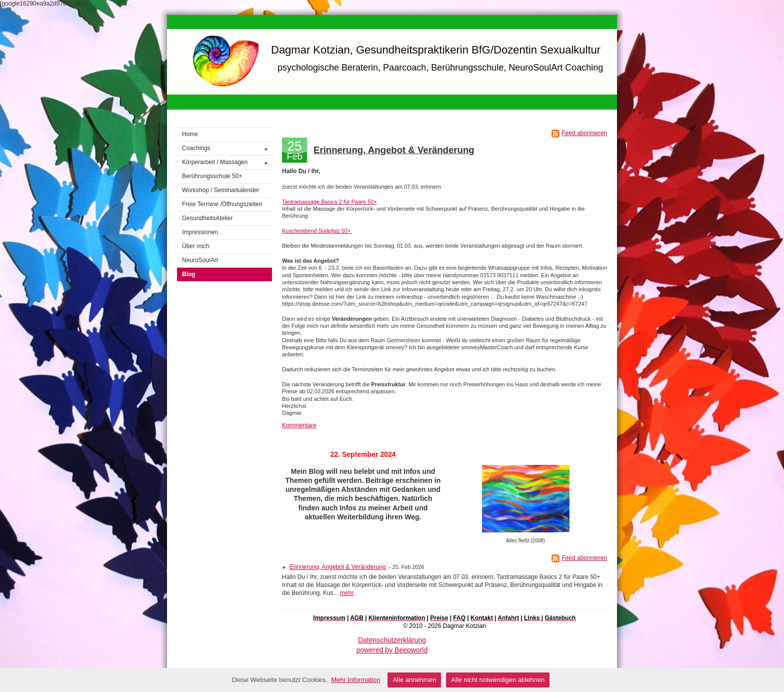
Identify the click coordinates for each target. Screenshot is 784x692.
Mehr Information (355, 680)
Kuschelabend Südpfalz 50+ (317, 231)
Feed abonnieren (584, 133)
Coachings (227, 148)
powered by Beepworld (392, 650)
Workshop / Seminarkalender (221, 190)
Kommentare (299, 425)
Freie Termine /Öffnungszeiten (222, 204)
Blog (189, 274)
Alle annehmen (414, 680)
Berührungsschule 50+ (212, 176)
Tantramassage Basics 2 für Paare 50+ (329, 202)
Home (190, 134)
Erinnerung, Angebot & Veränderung (394, 150)
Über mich (196, 246)
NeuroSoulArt (200, 260)
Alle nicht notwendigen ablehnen (498, 680)
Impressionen (200, 232)
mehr (347, 593)
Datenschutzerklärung (392, 640)
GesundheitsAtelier (207, 218)
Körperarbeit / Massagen (227, 162)
